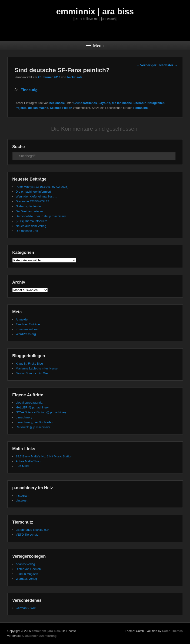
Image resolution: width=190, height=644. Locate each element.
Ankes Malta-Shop (28, 461)
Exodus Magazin (27, 574)
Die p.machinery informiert (33, 192)
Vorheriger (146, 65)
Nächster (168, 65)
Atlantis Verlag (25, 564)
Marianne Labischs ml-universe (37, 368)
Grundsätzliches (85, 103)
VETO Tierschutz (27, 535)
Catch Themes (172, 631)
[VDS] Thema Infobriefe (32, 221)
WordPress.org (26, 334)
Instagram (23, 496)
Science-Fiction (61, 108)
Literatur (140, 103)
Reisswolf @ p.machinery (33, 427)
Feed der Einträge (28, 324)
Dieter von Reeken (28, 569)
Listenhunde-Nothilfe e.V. (33, 530)
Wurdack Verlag (27, 579)
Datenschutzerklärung (41, 636)
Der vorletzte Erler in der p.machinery (41, 216)
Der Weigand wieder (30, 211)
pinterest (22, 500)
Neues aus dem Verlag (31, 226)
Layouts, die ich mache (115, 103)
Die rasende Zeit (27, 231)
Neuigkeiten (156, 103)
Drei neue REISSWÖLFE (33, 201)
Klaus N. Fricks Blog (29, 364)
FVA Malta (23, 466)
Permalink (140, 108)
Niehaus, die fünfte (28, 206)
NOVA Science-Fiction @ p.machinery (41, 412)
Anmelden (23, 319)
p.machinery (24, 417)
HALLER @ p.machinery (32, 407)
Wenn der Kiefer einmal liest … (37, 196)
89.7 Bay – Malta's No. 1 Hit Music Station (44, 456)
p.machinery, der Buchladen (35, 422)
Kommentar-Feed (28, 329)
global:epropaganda (29, 403)
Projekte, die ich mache (32, 108)
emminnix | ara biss (95, 11)
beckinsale (75, 77)
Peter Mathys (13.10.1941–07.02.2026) (42, 187)
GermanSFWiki (26, 608)
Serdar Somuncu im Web (33, 373)
